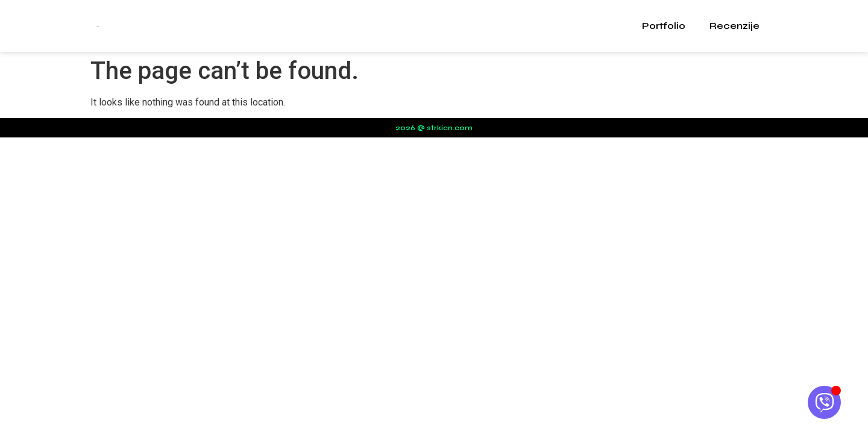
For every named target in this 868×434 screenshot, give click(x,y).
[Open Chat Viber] (824, 402)
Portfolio (664, 26)
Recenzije (734, 26)
